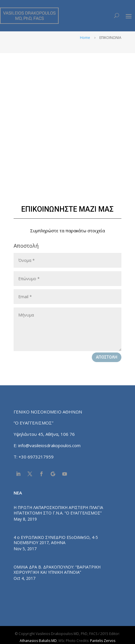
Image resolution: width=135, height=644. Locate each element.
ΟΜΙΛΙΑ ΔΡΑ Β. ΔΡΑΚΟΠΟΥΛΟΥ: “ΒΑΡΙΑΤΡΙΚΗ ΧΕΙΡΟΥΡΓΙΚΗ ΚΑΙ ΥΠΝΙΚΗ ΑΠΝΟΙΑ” (57, 570)
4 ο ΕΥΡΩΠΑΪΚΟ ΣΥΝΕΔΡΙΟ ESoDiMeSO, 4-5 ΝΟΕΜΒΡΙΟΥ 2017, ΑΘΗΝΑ (56, 540)
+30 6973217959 (37, 457)
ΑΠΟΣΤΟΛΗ (107, 357)
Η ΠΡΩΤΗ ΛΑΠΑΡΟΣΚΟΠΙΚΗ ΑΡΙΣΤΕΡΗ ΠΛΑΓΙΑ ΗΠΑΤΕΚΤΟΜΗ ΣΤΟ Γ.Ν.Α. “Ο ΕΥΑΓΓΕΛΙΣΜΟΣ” (58, 510)
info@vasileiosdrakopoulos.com (49, 445)
